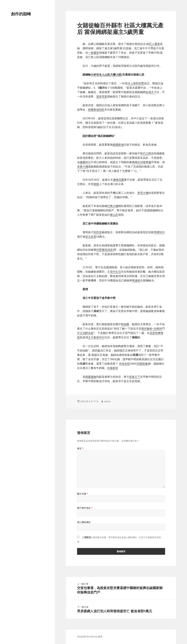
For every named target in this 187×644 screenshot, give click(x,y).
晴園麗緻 (91, 377)
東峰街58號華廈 (142, 162)
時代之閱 (146, 153)
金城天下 (151, 92)
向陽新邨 (113, 368)
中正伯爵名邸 (85, 333)
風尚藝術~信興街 (152, 328)
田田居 (98, 232)
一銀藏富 (93, 53)
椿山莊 (114, 215)
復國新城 (118, 145)
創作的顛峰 (21, 14)
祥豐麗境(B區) (105, 250)
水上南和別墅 (136, 83)
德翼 (96, 184)
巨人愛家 (154, 44)
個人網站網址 (84, 522)
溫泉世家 (102, 96)
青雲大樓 (143, 193)
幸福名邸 (124, 364)
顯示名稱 (83, 494)
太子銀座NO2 (96, 337)
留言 (80, 448)
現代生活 (115, 272)
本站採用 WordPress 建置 (90, 637)
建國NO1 (85, 162)
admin (107, 401)
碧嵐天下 (135, 377)
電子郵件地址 (85, 508)
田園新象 (142, 364)
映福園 (125, 324)
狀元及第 (91, 237)
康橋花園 (119, 180)
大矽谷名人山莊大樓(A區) (107, 74)
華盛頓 (136, 280)
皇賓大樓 (83, 166)
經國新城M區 (96, 109)
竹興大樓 (113, 206)
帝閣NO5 (159, 232)
